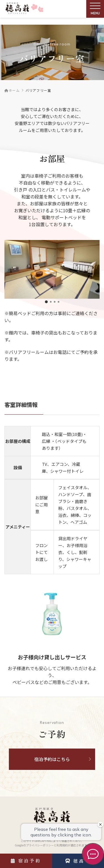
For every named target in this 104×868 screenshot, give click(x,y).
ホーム (12, 90)
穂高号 (78, 861)
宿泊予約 (26, 861)
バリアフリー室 (38, 90)
